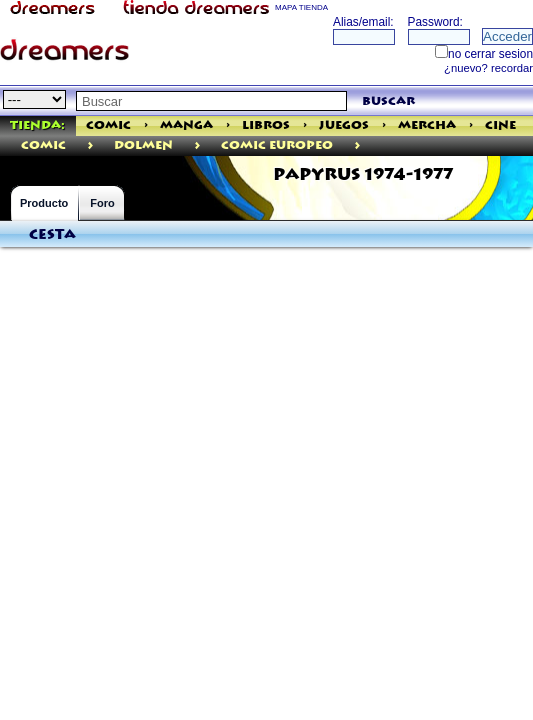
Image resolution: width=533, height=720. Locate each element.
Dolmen (143, 145)
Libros (266, 125)
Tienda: (37, 125)
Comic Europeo (277, 145)
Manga (186, 125)
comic (43, 145)
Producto (44, 203)
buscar (388, 101)
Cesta (52, 235)
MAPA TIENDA (301, 7)
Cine (500, 125)
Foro (102, 203)
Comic (108, 125)
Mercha (427, 125)
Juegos (344, 125)
